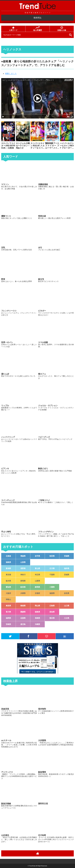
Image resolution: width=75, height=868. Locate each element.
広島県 (52, 606)
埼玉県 (37, 575)
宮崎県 (8, 624)
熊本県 (52, 618)
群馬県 (23, 581)
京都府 (37, 593)
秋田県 (52, 556)
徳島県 (37, 612)
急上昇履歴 (38, 29)
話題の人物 (62, 29)
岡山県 (37, 606)
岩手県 (37, 556)
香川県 (8, 612)
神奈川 (23, 575)
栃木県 (8, 581)
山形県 (23, 562)
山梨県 (37, 581)
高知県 (52, 612)
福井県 (67, 568)
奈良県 (67, 593)
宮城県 (67, 556)
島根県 (23, 606)
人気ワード (13, 29)
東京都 (8, 575)
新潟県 (8, 568)
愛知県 (8, 587)
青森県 (23, 556)
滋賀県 (52, 593)
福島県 (8, 562)
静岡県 (37, 587)
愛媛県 (23, 612)
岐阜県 (23, 587)
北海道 (8, 556)
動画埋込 (38, 18)
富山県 (37, 568)
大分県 (67, 618)
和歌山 (8, 599)
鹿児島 (23, 624)
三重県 (52, 587)
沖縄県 (37, 624)
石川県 (52, 568)
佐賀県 (23, 618)
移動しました (11, 74)
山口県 (67, 606)
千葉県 (52, 575)
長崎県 (37, 618)
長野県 (23, 568)
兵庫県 (23, 593)
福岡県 (8, 618)
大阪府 (8, 593)
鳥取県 (8, 606)
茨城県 (67, 575)
